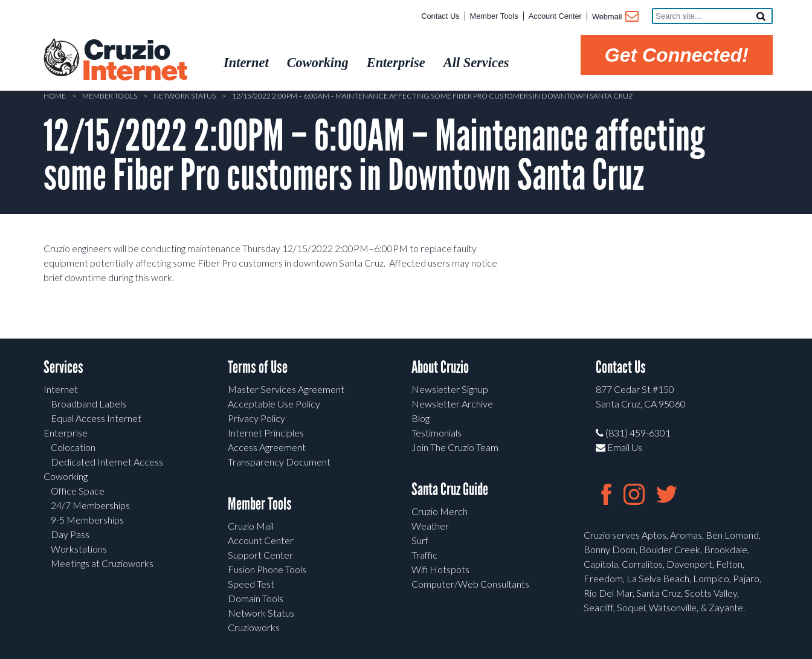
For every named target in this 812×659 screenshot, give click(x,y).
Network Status (185, 96)
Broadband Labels (89, 404)
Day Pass (70, 534)
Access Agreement (267, 447)
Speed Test (251, 584)
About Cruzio (440, 367)
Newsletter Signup (450, 389)
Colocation (73, 447)
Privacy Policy (256, 418)
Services (63, 367)
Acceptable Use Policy (274, 404)
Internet (61, 389)
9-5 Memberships (87, 520)
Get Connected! (677, 55)
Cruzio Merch (440, 511)
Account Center (555, 16)
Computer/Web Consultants (470, 584)
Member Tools (494, 16)
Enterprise (66, 433)
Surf (420, 540)
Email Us (619, 447)
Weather (430, 526)
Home (55, 96)
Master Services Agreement (286, 389)
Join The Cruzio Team (455, 447)
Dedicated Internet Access (107, 462)
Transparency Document (279, 462)
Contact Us (440, 16)
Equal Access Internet (96, 418)
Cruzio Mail (251, 526)
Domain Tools (256, 598)
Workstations (79, 549)
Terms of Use (258, 367)
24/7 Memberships (90, 505)
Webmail (615, 18)
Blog (420, 418)
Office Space (78, 491)
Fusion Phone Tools (267, 569)
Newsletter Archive (452, 404)
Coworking (66, 476)
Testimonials (437, 433)
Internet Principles (266, 433)
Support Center (260, 555)
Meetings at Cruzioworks (102, 563)
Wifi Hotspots (440, 569)
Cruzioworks (254, 627)
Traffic (424, 555)
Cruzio (134, 61)
